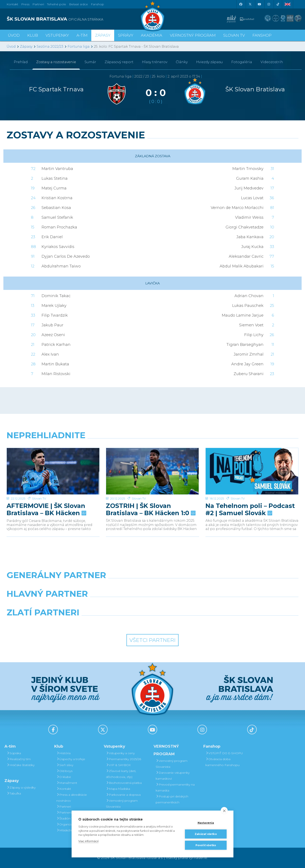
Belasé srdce (78, 4)
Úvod (14, 35)
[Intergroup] (115, 623)
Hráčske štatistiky (21, 765)
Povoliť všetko (206, 845)
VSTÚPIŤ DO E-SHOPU (224, 753)
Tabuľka (14, 793)
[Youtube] (259, 4)
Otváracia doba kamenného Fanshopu (223, 762)
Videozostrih (272, 62)
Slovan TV (39, 484)
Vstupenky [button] (57, 35)
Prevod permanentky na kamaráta (175, 787)
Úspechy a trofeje (71, 759)
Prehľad (21, 62)
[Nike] (152, 586)
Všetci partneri (152, 640)
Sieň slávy (65, 765)
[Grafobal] (115, 605)
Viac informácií (88, 841)
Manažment (67, 783)
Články (182, 62)
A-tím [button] (82, 35)
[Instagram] (269, 4)
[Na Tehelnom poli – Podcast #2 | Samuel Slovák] (252, 464)
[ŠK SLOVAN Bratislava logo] (152, 16)
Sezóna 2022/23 (50, 47)
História (63, 753)
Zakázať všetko (206, 834)
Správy (126, 35)
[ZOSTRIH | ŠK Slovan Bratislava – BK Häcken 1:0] (152, 464)
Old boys (64, 771)
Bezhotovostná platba (124, 783)
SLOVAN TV (234, 35)
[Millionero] (190, 605)
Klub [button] (33, 35)
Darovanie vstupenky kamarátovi (173, 776)
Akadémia (152, 35)
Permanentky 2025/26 (123, 759)
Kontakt (64, 789)
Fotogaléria (242, 62)
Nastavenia (206, 823)
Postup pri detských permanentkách (172, 799)
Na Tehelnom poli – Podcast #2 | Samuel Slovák (250, 495)
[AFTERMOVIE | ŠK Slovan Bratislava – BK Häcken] (53, 464)
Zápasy (26, 47)
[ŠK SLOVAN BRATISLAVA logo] (78, 19)
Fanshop (97, 4)
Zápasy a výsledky (21, 787)
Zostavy (56, 62)
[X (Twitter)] (250, 4)
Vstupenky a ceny (120, 753)
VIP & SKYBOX (118, 765)
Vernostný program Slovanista (122, 804)
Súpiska (14, 753)
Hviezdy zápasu (209, 62)
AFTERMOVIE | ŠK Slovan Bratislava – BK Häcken (46, 495)
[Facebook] (241, 4)
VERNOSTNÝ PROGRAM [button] (193, 35)
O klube (64, 777)
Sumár (90, 62)
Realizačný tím (19, 759)
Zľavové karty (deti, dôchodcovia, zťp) (121, 774)
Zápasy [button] (103, 35)
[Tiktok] (278, 4)
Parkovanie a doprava (123, 795)
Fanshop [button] (262, 35)
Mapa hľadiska (118, 789)
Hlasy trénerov (155, 62)
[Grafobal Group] (190, 623)
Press (25, 4)
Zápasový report (119, 62)
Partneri (64, 807)
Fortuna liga (79, 47)
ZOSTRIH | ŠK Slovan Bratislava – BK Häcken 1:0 (150, 495)
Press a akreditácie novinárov (72, 798)
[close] (224, 811)
